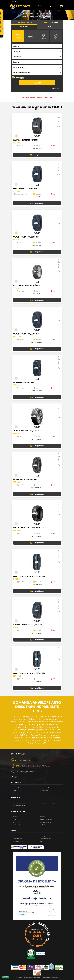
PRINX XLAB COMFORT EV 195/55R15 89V (28, 528)
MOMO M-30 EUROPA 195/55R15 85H (27, 431)
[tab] (24, 27)
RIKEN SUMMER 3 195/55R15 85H (25, 188)
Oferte (15, 836)
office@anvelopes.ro (28, 772)
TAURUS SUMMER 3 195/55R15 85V (26, 237)
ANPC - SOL (16, 825)
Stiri (14, 793)
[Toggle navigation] (62, 1)
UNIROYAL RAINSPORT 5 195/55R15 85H (28, 625)
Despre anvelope (46, 788)
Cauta (37, 83)
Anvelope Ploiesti (45, 839)
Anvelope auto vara (42, 13)
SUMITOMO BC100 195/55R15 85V (26, 140)
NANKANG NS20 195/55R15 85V (25, 479)
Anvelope (30, 13)
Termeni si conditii (46, 819)
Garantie (43, 817)
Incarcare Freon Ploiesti (48, 803)
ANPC (15, 819)
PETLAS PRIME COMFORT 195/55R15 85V (28, 285)
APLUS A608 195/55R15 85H (23, 382)
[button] (40, 6)
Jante (42, 841)
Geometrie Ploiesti (19, 806)
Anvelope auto (18, 839)
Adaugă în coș (37, 155)
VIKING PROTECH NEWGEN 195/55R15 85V (29, 576)
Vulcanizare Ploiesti (19, 803)
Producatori (44, 791)
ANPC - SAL (16, 822)
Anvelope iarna (45, 836)
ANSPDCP (43, 825)
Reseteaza (56, 89)
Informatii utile (17, 788)
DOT (53, 146)
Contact (15, 817)
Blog (14, 791)
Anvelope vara (18, 841)
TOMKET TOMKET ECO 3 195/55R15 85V (36, 16)
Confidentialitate (45, 822)
